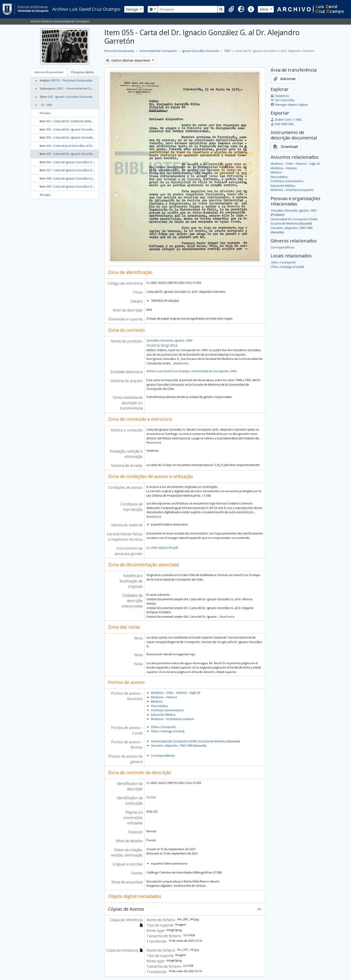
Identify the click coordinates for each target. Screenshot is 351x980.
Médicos (157, 701)
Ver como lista (282, 100)
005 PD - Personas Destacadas (72, 80)
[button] (231, 9)
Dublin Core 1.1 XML (286, 120)
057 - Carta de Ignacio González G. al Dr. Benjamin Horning (86, 170)
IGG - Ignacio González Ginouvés (70, 97)
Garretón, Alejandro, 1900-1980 (172, 745)
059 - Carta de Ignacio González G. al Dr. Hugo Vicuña (82, 186)
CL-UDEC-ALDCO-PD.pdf (162, 548)
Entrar (264, 9)
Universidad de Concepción (158, 51)
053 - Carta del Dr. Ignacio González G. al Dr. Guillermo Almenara (90, 137)
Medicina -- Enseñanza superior (172, 719)
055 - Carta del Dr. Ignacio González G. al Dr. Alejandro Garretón (89, 154)
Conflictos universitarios (167, 710)
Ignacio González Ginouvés (200, 51)
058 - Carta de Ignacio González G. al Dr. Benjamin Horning (86, 178)
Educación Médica (163, 715)
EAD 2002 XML (282, 124)
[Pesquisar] (188, 9)
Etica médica (159, 706)
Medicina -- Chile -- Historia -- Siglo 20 (175, 693)
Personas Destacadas (119, 51)
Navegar (133, 9)
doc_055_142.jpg (188, 950)
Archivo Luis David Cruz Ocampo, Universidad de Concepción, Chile (192, 371)
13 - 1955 (46, 105)
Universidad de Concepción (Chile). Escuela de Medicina (189, 741)
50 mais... (46, 113)
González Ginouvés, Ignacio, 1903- (170, 340)
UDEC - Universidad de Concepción (80, 88)
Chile (154, 727)
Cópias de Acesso (126, 909)
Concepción (168, 727)
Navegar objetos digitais (289, 105)
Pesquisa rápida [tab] (82, 72)
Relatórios (280, 96)
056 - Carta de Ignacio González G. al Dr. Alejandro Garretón (87, 162)
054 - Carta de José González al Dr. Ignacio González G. (83, 146)
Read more (181, 363)
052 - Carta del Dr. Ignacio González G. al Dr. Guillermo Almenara (90, 129)
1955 (227, 51)
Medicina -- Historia (164, 697)
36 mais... (46, 195)
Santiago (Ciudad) (172, 731)
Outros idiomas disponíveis (129, 60)
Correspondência (163, 756)
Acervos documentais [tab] (49, 72)
